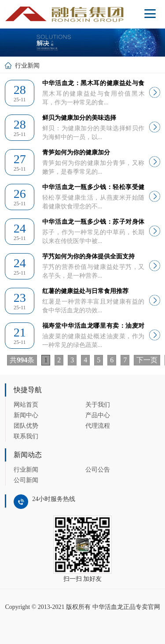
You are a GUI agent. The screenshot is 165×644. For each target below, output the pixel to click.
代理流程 (98, 426)
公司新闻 (26, 480)
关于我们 (98, 405)
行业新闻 (26, 470)
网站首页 (26, 405)
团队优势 (26, 426)
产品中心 (98, 415)
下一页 (147, 360)
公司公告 (98, 470)
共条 (22, 360)
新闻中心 (26, 415)
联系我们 (26, 436)
